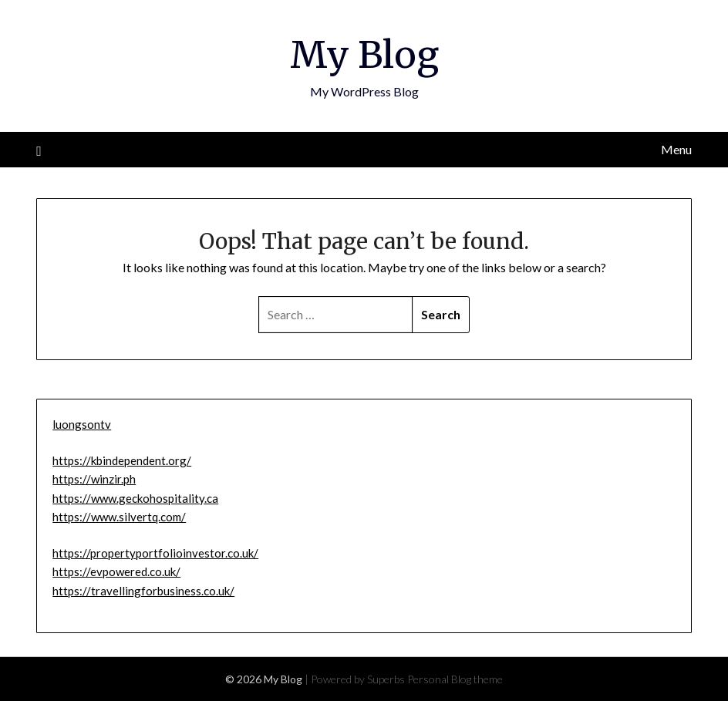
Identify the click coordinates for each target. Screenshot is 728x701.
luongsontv (82, 424)
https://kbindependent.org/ (122, 460)
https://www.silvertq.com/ (119, 517)
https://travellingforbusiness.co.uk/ (143, 591)
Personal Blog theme (455, 679)
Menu (676, 149)
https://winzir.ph (94, 479)
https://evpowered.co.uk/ (116, 571)
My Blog (364, 55)
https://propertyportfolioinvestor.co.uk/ (155, 553)
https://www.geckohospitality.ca (135, 498)
